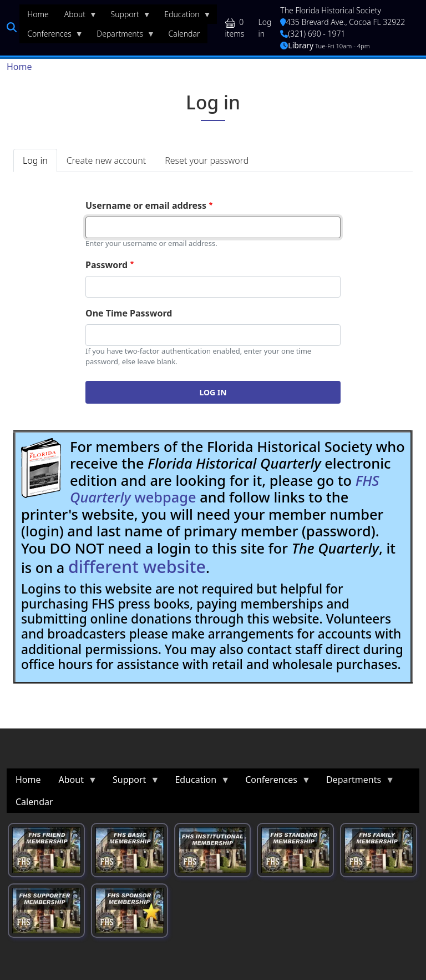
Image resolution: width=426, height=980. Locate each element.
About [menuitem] (77, 17)
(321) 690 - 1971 (313, 34)
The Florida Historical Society (331, 10)
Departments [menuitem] (122, 36)
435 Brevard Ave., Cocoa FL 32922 (343, 22)
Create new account (106, 160)
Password (106, 265)
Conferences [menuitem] (51, 36)
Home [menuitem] (38, 14)
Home (19, 67)
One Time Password (129, 313)
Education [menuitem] (184, 17)
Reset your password (207, 160)
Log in (265, 28)
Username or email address (146, 205)
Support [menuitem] (127, 17)
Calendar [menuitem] (184, 34)
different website (137, 566)
